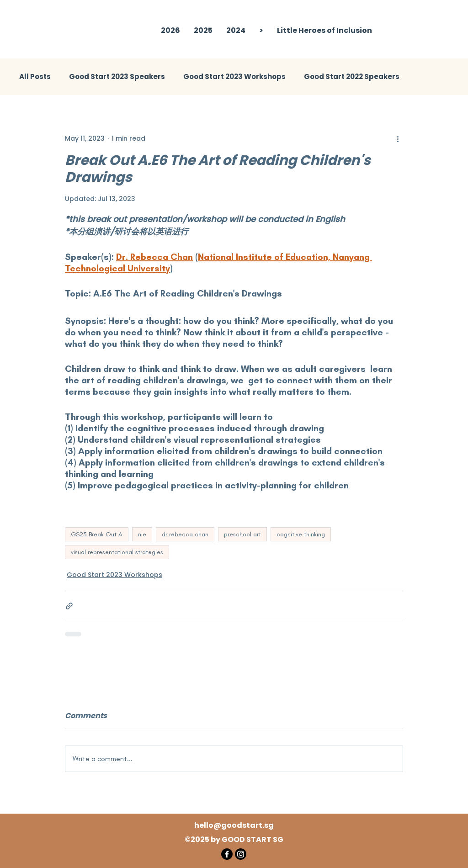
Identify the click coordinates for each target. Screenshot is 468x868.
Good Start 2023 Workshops (234, 77)
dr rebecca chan (185, 534)
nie (142, 534)
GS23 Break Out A (97, 534)
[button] (203, 31)
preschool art (242, 534)
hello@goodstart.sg (234, 825)
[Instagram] (241, 854)
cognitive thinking (301, 534)
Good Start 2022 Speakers (352, 77)
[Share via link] (69, 606)
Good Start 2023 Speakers (117, 77)
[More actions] (398, 138)
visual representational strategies (117, 552)
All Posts (35, 77)
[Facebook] (227, 854)
